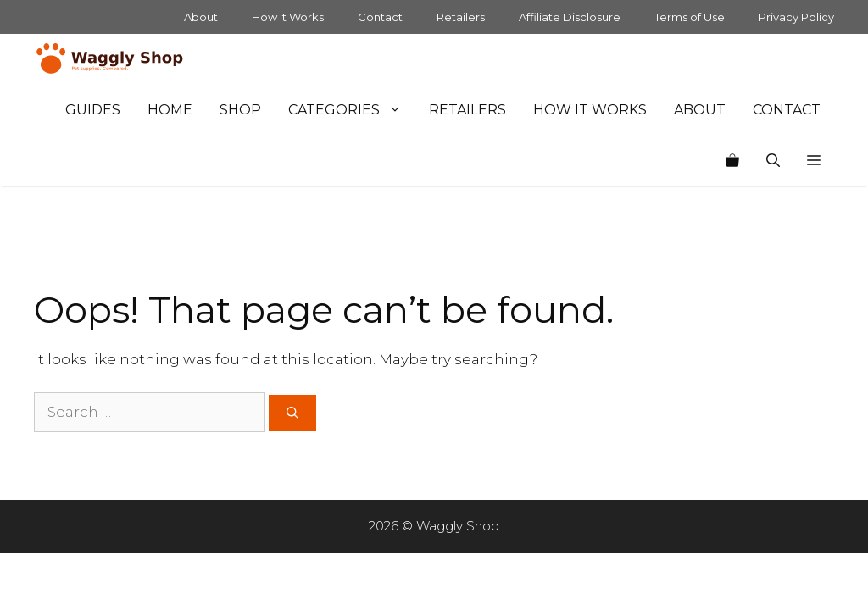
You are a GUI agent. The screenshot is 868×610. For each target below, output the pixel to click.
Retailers (461, 17)
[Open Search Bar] (773, 161)
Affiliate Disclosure (570, 17)
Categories (352, 110)
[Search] (292, 413)
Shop (240, 110)
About (201, 17)
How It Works (288, 17)
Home (170, 110)
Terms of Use (690, 17)
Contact (380, 17)
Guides (93, 110)
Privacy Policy (796, 17)
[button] (814, 161)
